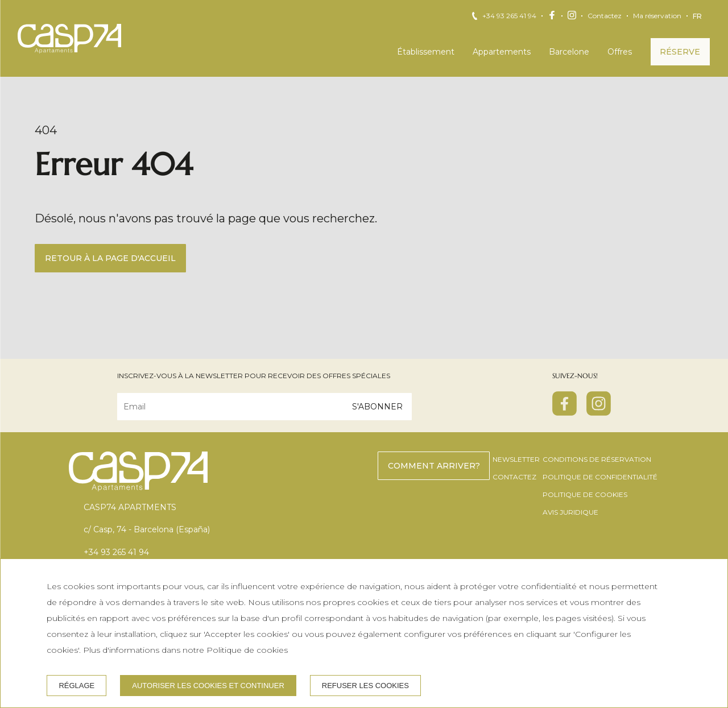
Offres (620, 52)
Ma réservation (657, 16)
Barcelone (569, 52)
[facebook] (564, 412)
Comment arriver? (434, 466)
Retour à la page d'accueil (110, 258)
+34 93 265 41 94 (509, 16)
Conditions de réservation (597, 459)
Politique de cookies (585, 494)
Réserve (680, 52)
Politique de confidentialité (600, 477)
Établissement (426, 52)
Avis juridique (570, 512)
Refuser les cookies (365, 686)
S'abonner (377, 407)
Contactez (605, 16)
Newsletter (516, 459)
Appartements (502, 52)
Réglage (76, 686)
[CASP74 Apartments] (69, 39)
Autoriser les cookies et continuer (208, 686)
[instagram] (599, 412)
